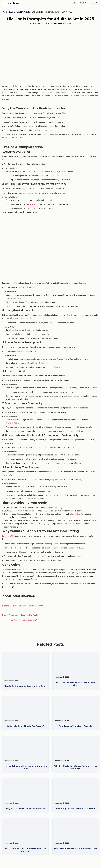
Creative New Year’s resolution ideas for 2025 (21, 620)
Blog (5, 12)
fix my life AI (76, 514)
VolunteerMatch (12, 423)
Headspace (31, 204)
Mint (21, 298)
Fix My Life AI (13, 3)
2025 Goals (14, 12)
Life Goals (25, 12)
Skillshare (41, 363)
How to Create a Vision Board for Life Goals (20, 615)
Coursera (48, 171)
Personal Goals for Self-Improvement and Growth (23, 606)
